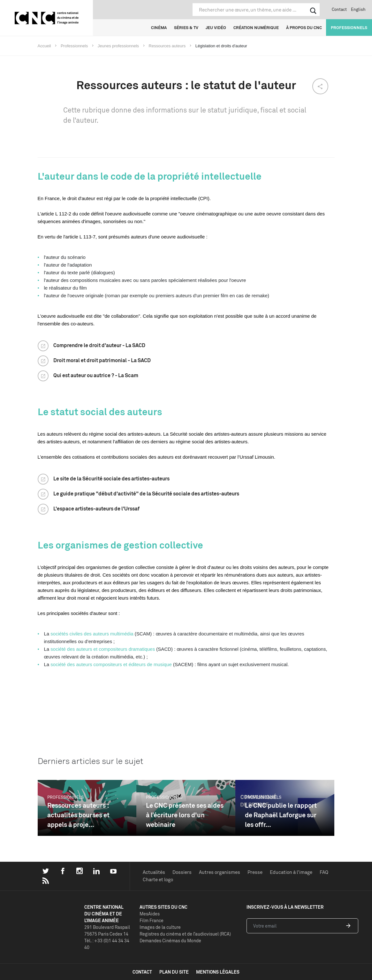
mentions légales (218, 972)
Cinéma (159, 27)
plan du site (174, 972)
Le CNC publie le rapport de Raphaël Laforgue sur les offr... (281, 815)
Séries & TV (186, 27)
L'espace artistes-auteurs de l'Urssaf (96, 509)
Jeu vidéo (216, 27)
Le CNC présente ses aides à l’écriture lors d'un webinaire (185, 815)
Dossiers (182, 872)
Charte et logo (158, 879)
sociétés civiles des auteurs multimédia (92, 634)
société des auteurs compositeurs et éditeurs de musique (110, 664)
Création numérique (256, 27)
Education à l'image (291, 872)
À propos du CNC (304, 27)
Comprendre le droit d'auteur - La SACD (99, 345)
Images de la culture (160, 927)
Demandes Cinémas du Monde (170, 941)
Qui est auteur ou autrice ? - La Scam (96, 375)
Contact (339, 9)
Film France (152, 920)
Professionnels (349, 27)
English (358, 9)
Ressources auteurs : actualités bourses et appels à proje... (78, 815)
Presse (255, 872)
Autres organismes (220, 872)
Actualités (154, 872)
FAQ (324, 872)
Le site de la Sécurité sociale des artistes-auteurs (111, 478)
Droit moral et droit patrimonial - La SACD (102, 360)
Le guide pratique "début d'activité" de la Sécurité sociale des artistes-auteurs (146, 494)
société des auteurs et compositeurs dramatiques (103, 649)
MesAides (150, 914)
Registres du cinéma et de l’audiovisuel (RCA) (185, 934)
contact (142, 972)
